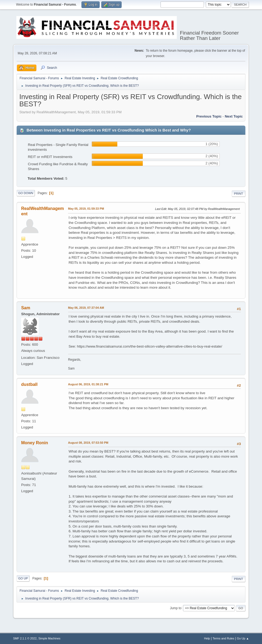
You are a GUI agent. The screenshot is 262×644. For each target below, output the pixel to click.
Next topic (234, 116)
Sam (26, 308)
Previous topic (209, 116)
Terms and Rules (224, 638)
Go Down (26, 193)
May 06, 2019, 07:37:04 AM (86, 308)
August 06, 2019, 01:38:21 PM (88, 384)
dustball (29, 384)
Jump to (176, 608)
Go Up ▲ (243, 638)
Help (207, 638)
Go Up (23, 578)
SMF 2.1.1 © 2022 (25, 638)
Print (239, 194)
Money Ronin (35, 443)
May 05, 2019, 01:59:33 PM (86, 209)
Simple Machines (49, 638)
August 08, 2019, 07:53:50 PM (88, 443)
